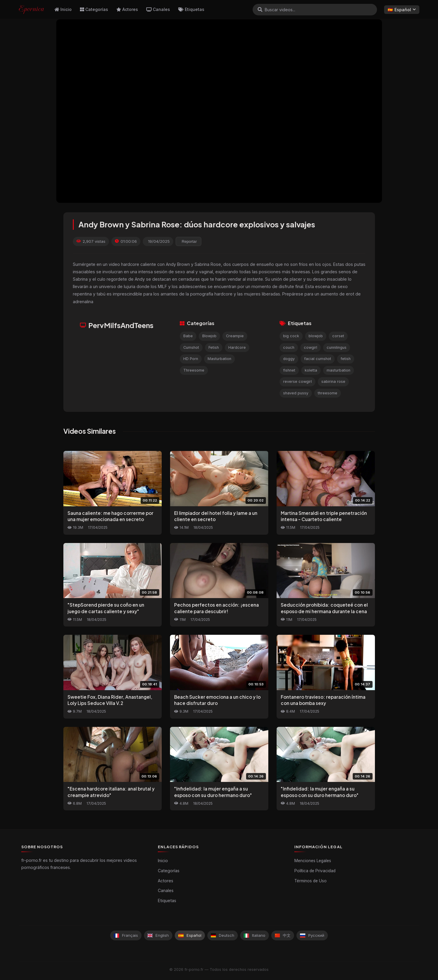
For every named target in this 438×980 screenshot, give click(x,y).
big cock (291, 336)
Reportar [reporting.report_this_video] (189, 241)
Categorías (94, 9)
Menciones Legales (313, 861)
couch (289, 347)
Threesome (194, 370)
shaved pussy (296, 393)
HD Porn (191, 359)
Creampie (235, 336)
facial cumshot (318, 359)
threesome (328, 393)
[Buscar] (260, 9)
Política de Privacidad (315, 871)
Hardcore (237, 347)
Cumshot (191, 347)
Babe (188, 336)
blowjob (316, 336)
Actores (127, 9)
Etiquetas (191, 9)
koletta (311, 370)
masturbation (338, 370)
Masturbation (219, 359)
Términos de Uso (311, 881)
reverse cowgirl (297, 381)
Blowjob (209, 336)
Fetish (214, 347)
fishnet (289, 370)
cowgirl (311, 347)
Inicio (63, 9)
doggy (289, 359)
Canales (158, 9)
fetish (346, 359)
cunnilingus (337, 347)
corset (338, 336)
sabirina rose (333, 381)
